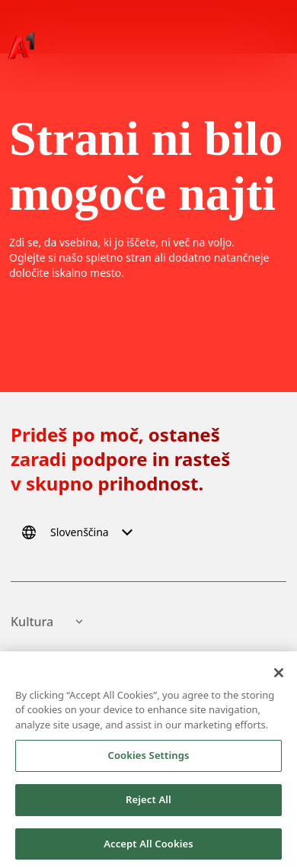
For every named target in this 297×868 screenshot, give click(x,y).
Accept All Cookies (148, 847)
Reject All (148, 802)
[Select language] (80, 532)
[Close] (279, 676)
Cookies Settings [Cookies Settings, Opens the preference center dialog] (149, 758)
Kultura (49, 622)
